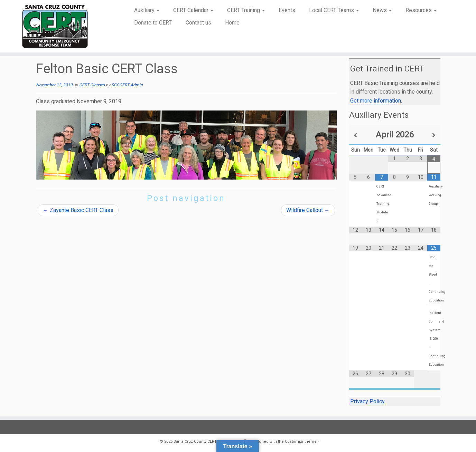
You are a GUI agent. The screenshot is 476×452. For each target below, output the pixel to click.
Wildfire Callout (308, 210)
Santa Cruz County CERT (195, 441)
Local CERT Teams (334, 10)
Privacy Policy (367, 401)
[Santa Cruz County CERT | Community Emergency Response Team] (55, 26)
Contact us (198, 23)
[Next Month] (434, 135)
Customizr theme (301, 441)
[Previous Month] (356, 135)
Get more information (376, 101)
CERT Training (246, 10)
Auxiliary (147, 10)
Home (232, 23)
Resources (421, 10)
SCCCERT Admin (127, 85)
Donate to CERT (153, 23)
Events (287, 10)
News (382, 10)
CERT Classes (92, 85)
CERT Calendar (193, 10)
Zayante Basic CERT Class (78, 210)
